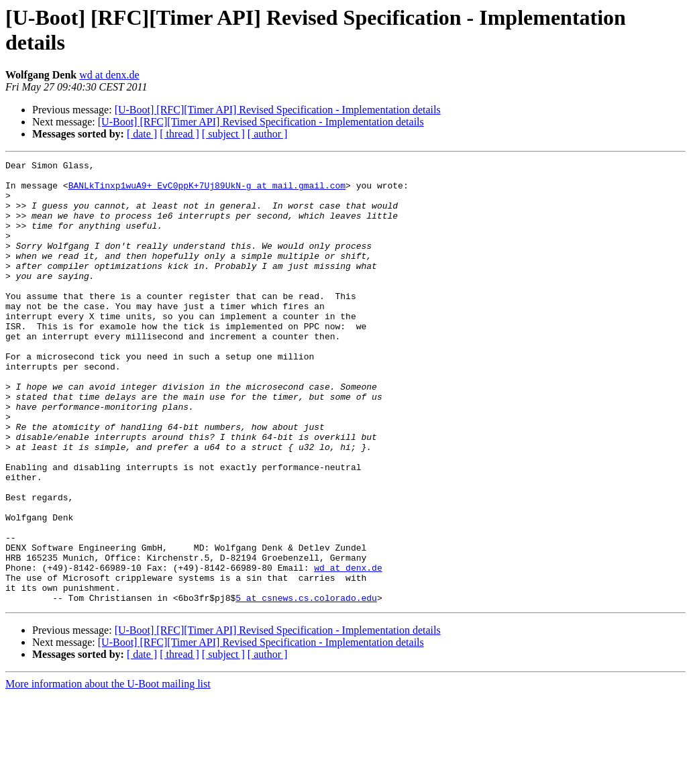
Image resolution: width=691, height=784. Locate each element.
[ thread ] (179, 134)
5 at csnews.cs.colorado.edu (306, 686)
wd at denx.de (109, 75)
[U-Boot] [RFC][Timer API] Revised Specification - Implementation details (278, 110)
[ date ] (142, 134)
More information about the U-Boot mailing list (108, 772)
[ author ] (268, 134)
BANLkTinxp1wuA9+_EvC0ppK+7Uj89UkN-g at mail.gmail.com (207, 191)
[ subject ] (223, 134)
